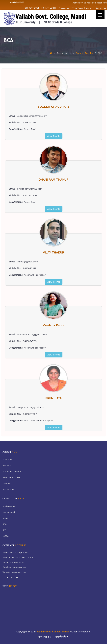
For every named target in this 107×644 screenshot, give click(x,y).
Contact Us (101, 8)
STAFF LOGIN (49, 8)
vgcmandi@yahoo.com (18, 567)
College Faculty (84, 53)
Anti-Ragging (9, 506)
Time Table (78, 8)
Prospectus (64, 8)
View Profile (54, 136)
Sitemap (7, 483)
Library (89, 8)
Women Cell (9, 512)
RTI (5, 530)
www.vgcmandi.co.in (19, 572)
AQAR (6, 518)
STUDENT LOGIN (32, 8)
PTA (5, 524)
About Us (8, 460)
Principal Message (12, 478)
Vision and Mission (12, 472)
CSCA (6, 536)
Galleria (7, 466)
